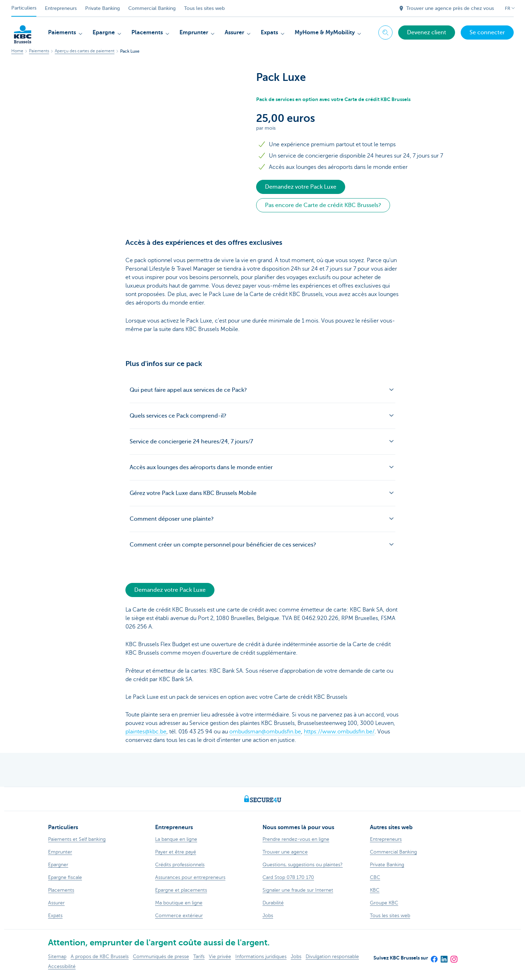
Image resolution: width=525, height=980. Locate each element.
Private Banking (102, 8)
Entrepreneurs (61, 8)
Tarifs (199, 957)
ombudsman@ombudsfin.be (265, 732)
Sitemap (57, 957)
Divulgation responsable (332, 957)
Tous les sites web (204, 8)
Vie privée (220, 957)
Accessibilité (62, 966)
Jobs (296, 957)
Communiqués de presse (161, 957)
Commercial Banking (152, 8)
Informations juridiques (261, 957)
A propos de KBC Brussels (100, 957)
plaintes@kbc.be (146, 732)
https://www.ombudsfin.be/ (339, 732)
